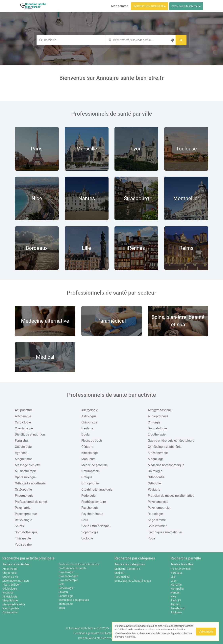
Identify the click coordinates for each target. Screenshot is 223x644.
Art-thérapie (23, 416)
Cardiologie (23, 422)
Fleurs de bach (92, 441)
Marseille (176, 585)
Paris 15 (176, 600)
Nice (173, 596)
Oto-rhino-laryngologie (97, 489)
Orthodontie (156, 477)
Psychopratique (26, 514)
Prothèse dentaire (94, 502)
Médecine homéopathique (166, 465)
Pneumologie (24, 496)
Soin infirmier (157, 526)
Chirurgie (154, 422)
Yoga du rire (23, 545)
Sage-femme (157, 520)
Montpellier (177, 589)
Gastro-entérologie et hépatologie (171, 441)
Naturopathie (90, 471)
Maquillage (156, 459)
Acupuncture (24, 410)
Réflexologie (23, 520)
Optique (87, 477)
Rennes (175, 604)
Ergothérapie (157, 434)
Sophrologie (90, 532)
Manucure (88, 459)
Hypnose (21, 453)
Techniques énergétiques (165, 532)
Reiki (85, 520)
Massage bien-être (28, 465)
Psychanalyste (158, 502)
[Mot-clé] (71, 40)
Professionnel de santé (31, 502)
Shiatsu (20, 526)
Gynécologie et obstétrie (165, 447)
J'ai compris (206, 632)
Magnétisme (24, 459)
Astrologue (89, 416)
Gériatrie (87, 447)
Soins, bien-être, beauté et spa (133, 581)
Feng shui (22, 441)
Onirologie (155, 471)
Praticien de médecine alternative (171, 496)
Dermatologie (157, 428)
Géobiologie (23, 447)
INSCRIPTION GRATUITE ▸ (150, 6)
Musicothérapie (26, 471)
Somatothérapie (26, 532)
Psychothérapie (92, 514)
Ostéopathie (23, 489)
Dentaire (87, 428)
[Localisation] (141, 40)
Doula (86, 434)
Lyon (174, 581)
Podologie (88, 496)
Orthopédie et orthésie (30, 483)
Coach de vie (24, 428)
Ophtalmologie (25, 477)
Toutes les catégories (130, 564)
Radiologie (155, 514)
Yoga (151, 538)
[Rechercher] (181, 40)
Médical (119, 573)
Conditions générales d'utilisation (94, 633)
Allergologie (90, 410)
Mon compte (120, 6)
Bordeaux (177, 573)
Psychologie (90, 508)
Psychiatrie (23, 508)
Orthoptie (154, 483)
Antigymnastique (160, 410)
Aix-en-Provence (181, 569)
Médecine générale (94, 465)
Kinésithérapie (158, 453)
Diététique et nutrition (30, 434)
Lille (173, 577)
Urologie (87, 538)
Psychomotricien (160, 508)
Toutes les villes (182, 564)
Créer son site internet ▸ (186, 6)
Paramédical (122, 577)
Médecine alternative (127, 569)
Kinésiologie (90, 453)
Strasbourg (178, 608)
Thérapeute (23, 538)
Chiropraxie (89, 422)
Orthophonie (90, 483)
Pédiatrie (154, 489)
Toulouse (176, 612)
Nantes (175, 593)
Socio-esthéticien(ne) (96, 526)
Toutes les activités (16, 564)
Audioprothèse (158, 416)
